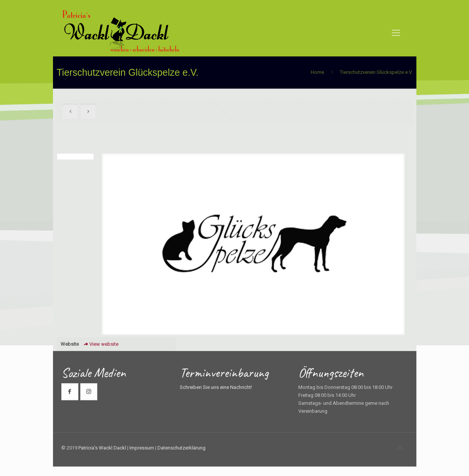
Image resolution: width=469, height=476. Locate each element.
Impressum (142, 448)
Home (317, 72)
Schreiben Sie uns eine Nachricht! (216, 387)
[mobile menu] (396, 33)
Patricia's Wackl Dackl (102, 448)
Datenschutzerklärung (182, 448)
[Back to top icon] (400, 448)
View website (100, 344)
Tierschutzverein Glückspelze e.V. (376, 72)
